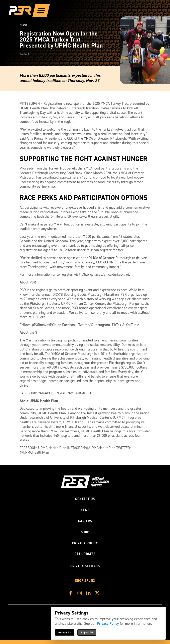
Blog (23, 25)
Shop (85, 532)
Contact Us (85, 499)
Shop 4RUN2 (85, 581)
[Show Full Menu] (41, 11)
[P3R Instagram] (81, 593)
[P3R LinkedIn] (89, 593)
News (85, 510)
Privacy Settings (85, 566)
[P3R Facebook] (72, 593)
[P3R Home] (22, 11)
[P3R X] (98, 593)
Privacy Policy (85, 543)
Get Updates (85, 554)
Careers (85, 521)
